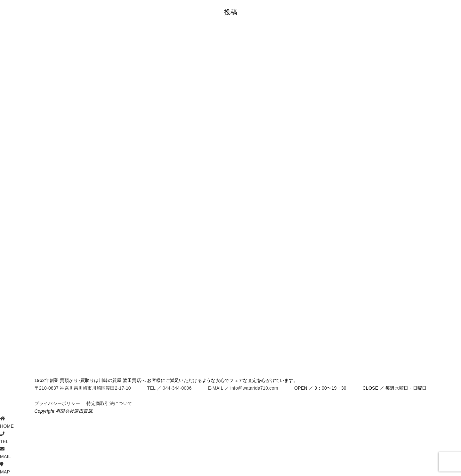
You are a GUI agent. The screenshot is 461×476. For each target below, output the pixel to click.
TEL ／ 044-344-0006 (169, 388)
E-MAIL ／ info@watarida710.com (243, 388)
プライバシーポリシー (57, 403)
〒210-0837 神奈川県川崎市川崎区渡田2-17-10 (83, 388)
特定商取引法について (109, 403)
